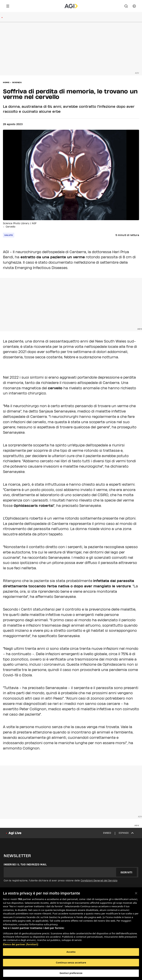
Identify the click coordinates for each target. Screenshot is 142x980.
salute (9, 235)
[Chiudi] (136, 893)
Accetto (71, 952)
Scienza (17, 82)
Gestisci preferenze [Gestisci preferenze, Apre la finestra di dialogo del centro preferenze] (71, 973)
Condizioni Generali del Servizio (99, 881)
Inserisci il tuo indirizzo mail (25, 864)
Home (6, 82)
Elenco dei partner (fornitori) (20, 944)
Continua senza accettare (71, 962)
